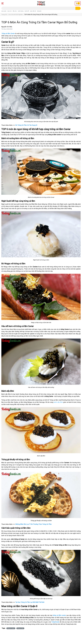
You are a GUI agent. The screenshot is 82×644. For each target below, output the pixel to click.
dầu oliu (15, 11)
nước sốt (27, 11)
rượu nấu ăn (33, 11)
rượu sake (4, 11)
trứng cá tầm (20, 628)
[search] (78, 8)
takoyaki (39, 11)
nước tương (21, 11)
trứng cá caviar (11, 628)
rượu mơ (9, 11)
